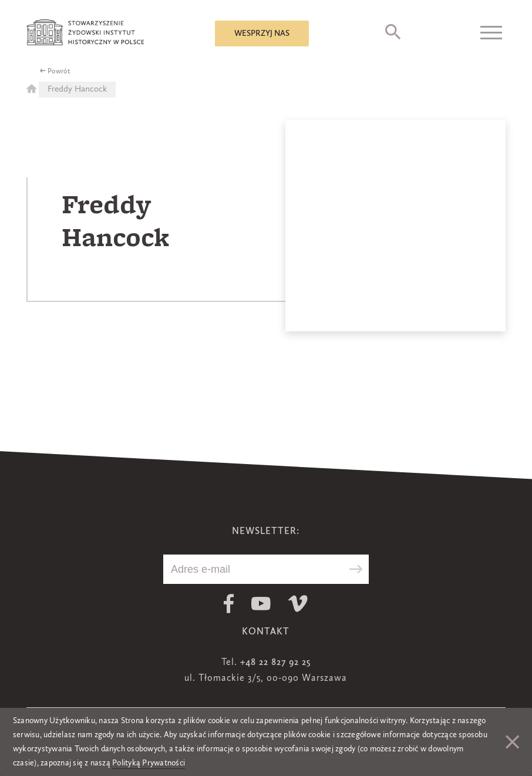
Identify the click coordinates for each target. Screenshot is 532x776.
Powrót (59, 72)
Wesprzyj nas (262, 33)
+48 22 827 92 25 (275, 663)
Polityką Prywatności (149, 763)
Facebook (229, 604)
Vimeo (298, 604)
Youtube (261, 604)
